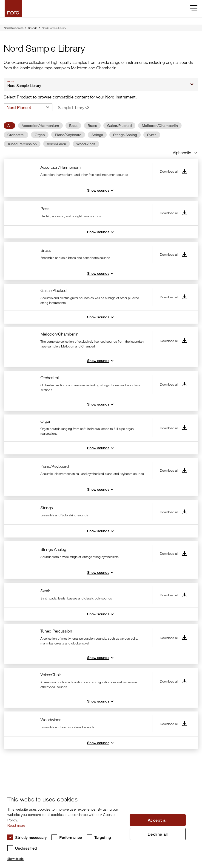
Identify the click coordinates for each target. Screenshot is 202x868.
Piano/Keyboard (68, 135)
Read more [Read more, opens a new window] (16, 825)
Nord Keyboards (14, 28)
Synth (152, 135)
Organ (40, 135)
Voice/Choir (57, 144)
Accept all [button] (158, 820)
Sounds (33, 28)
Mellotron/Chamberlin (160, 125)
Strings (97, 135)
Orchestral (16, 135)
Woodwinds (86, 144)
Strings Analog (125, 135)
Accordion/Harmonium (40, 125)
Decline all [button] (158, 834)
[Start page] (13, 9)
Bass (73, 125)
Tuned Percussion (22, 144)
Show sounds (101, 190)
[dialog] (97, 826)
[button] (66, 857)
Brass (92, 125)
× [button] (189, 789)
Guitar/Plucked (119, 125)
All (9, 125)
